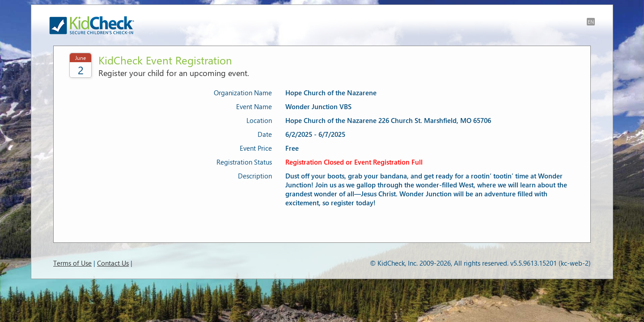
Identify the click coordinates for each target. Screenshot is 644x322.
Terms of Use (72, 263)
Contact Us (113, 263)
